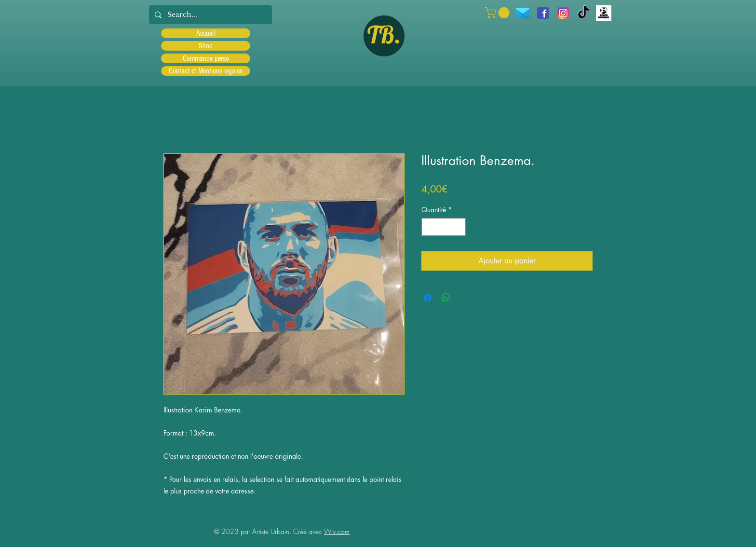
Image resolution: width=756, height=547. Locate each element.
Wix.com (337, 531)
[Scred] (604, 13)
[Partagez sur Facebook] (428, 298)
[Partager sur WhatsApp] (446, 298)
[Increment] (458, 227)
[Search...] (209, 15)
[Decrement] (429, 227)
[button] (499, 13)
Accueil (206, 33)
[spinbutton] (444, 227)
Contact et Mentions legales (206, 71)
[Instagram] (563, 13)
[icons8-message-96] (523, 13)
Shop (206, 46)
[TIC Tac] (583, 13)
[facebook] (543, 13)
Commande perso (206, 58)
